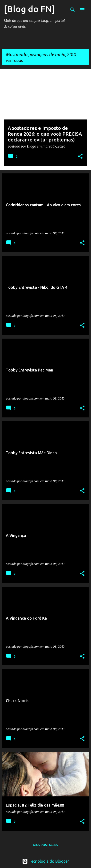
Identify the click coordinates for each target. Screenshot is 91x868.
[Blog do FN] (29, 9)
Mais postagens (46, 845)
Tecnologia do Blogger (45, 861)
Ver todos (14, 61)
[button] (80, 157)
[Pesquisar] (73, 10)
